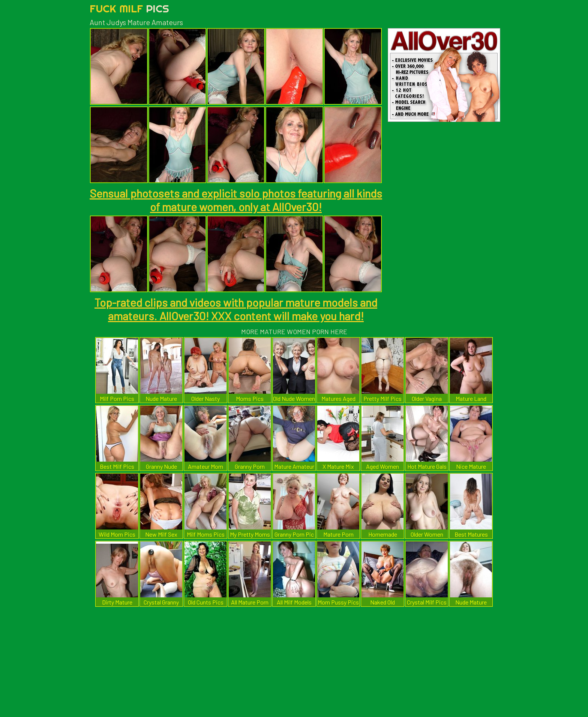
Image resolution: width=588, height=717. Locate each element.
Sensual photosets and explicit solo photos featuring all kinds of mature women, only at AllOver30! (236, 200)
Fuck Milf (129, 8)
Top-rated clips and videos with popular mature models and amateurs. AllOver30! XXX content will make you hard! (236, 309)
